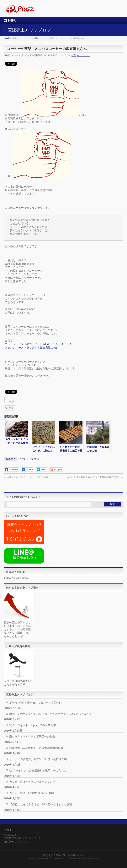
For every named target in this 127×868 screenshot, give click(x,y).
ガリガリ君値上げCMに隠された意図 (32, 793)
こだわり (24, 459)
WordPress (46, 859)
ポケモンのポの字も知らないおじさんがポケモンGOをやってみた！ (50, 714)
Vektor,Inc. (82, 859)
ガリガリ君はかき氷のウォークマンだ (32, 782)
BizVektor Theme (64, 859)
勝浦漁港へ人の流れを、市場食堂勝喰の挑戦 (36, 748)
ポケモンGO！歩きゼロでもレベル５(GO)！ (36, 703)
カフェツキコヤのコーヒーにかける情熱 (26, 477)
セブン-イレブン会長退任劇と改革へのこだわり (38, 770)
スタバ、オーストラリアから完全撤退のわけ (32, 348)
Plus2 (59, 855)
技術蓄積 (34, 459)
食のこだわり (83, 55)
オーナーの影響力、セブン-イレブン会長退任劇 (38, 759)
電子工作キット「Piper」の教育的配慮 (33, 725)
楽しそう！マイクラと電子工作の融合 (32, 737)
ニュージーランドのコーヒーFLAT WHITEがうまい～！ (38, 344)
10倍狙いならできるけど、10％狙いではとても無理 (41, 804)
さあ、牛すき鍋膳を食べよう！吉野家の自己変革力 (95, 477)
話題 (74, 55)
